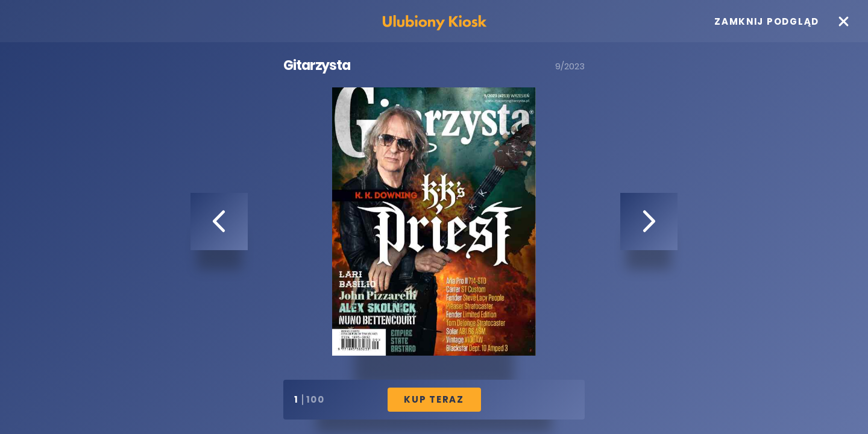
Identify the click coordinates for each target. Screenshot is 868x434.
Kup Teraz (434, 399)
